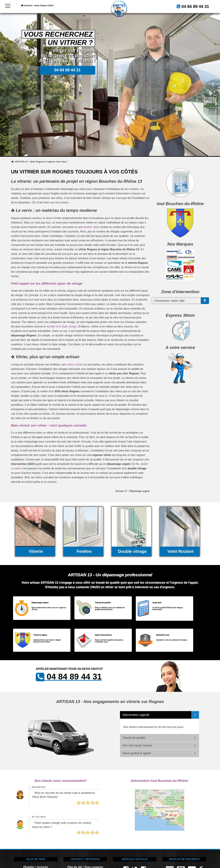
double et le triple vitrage (62, 326)
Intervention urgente (136, 715)
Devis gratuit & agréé (137, 753)
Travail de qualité (134, 738)
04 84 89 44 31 (191, 6)
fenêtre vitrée (92, 227)
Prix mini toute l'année (137, 745)
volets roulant (75, 364)
